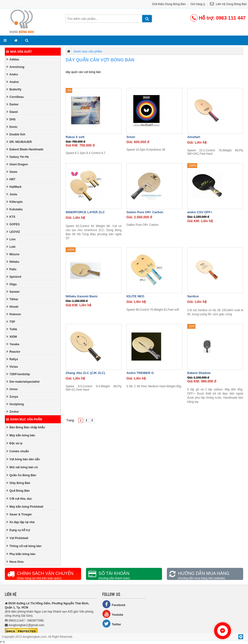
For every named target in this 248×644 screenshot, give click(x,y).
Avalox (13, 82)
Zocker (13, 412)
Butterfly (14, 89)
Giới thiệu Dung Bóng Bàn (169, 4)
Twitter (112, 624)
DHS (11, 119)
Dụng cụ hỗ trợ (18, 530)
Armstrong (15, 67)
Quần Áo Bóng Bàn (21, 475)
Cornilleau (15, 97)
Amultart (194, 137)
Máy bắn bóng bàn (21, 435)
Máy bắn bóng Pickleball (25, 507)
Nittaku (13, 262)
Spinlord (14, 277)
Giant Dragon (17, 164)
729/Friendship (18, 374)
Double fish (16, 134)
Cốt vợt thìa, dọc (19, 499)
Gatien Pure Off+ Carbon (145, 212)
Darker (12, 104)
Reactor (13, 352)
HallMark (14, 187)
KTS (11, 217)
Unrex (12, 389)
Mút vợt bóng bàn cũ (22, 467)
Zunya (12, 397)
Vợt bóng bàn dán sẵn (23, 459)
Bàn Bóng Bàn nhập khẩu (26, 427)
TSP (11, 322)
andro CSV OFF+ (200, 212)
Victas (12, 367)
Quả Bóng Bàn (18, 491)
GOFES (13, 224)
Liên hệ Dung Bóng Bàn (228, 4)
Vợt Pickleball (17, 538)
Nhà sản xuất (19, 52)
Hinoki (12, 307)
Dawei (12, 112)
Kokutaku (15, 209)
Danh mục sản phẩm (24, 419)
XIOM (12, 337)
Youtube (113, 614)
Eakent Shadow (199, 373)
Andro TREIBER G (140, 373)
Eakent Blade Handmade (25, 149)
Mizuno (13, 254)
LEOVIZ (13, 232)
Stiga (11, 284)
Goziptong (15, 404)
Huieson (14, 314)
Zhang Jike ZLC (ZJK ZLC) (85, 373)
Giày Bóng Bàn (18, 483)
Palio (11, 269)
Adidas (13, 59)
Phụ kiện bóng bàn (21, 554)
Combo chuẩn (18, 451)
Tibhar (12, 299)
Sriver (131, 137)
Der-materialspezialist (23, 382)
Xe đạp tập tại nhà (20, 522)
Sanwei (13, 292)
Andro (12, 74)
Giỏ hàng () (198, 4)
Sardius (193, 296)
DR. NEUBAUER (19, 142)
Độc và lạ (14, 443)
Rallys (12, 359)
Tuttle (12, 329)
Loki (11, 247)
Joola (12, 194)
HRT (11, 179)
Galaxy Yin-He (18, 157)
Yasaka (13, 344)
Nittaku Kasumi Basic (82, 296)
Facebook (114, 604)
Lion (11, 239)
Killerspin (15, 202)
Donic (12, 127)
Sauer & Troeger (19, 514)
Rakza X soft (75, 137)
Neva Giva (15, 562)
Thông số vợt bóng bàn (24, 546)
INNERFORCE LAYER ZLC (85, 212)
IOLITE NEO (135, 296)
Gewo (12, 172)
